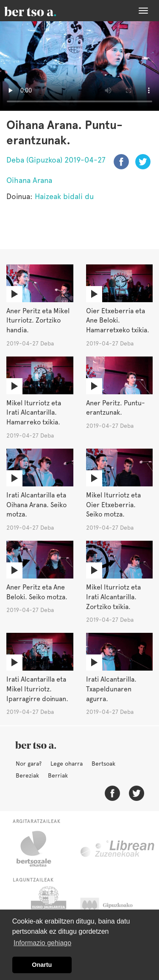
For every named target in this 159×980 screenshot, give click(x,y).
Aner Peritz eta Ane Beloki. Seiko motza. (37, 592)
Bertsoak (103, 764)
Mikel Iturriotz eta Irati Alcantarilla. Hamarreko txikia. (34, 413)
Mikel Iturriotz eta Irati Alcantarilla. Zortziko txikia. (113, 597)
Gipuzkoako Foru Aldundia (115, 907)
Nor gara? (29, 764)
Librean (118, 849)
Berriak (58, 775)
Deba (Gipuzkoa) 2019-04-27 (56, 160)
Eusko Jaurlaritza (48, 907)
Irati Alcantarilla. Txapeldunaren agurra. (111, 689)
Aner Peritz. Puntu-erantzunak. (116, 408)
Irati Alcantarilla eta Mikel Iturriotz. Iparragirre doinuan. (37, 689)
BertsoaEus (42, 11)
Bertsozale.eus (39, 849)
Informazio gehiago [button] (42, 943)
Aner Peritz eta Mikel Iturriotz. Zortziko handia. (38, 321)
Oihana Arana (29, 180)
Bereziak (27, 775)
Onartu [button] (42, 965)
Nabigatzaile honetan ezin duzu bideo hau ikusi (79, 66)
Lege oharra (67, 764)
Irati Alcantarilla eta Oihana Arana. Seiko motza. (36, 505)
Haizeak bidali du (64, 196)
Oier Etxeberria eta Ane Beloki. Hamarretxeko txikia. (118, 321)
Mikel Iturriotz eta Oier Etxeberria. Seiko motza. (113, 505)
